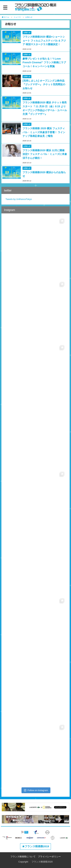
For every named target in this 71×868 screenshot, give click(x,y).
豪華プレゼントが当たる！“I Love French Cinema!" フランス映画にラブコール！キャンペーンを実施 (44, 62)
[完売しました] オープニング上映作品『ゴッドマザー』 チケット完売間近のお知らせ (44, 84)
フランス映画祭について (23, 857)
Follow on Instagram (36, 790)
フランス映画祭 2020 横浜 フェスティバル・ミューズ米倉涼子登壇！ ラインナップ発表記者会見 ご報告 (44, 132)
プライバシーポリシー (49, 857)
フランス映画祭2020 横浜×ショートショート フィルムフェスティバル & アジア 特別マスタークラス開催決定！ (44, 41)
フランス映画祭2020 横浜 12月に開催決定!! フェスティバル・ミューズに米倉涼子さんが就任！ (45, 154)
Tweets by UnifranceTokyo (19, 199)
